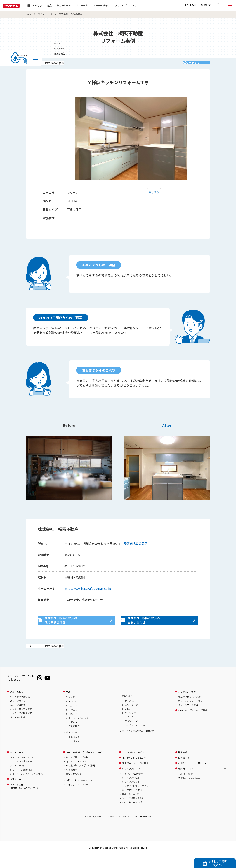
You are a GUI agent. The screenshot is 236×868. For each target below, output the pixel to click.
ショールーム (76, 5)
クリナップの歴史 (131, 795)
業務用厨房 (74, 739)
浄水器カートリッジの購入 (135, 776)
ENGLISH (190, 5)
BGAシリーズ (131, 734)
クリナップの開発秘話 (21, 726)
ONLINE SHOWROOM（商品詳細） (139, 744)
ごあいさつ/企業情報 (132, 786)
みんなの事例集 (18, 718)
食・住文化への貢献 (132, 803)
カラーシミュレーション (190, 714)
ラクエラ (73, 723)
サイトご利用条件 (93, 829)
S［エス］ (130, 722)
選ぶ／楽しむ (17, 705)
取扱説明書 (72, 783)
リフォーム (94, 5)
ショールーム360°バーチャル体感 (26, 787)
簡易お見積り (190, 710)
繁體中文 (206, 5)
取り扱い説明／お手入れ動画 (80, 778)
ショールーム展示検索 (21, 783)
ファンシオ (130, 726)
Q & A (77, 774)
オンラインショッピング (134, 771)
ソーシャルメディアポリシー (118, 829)
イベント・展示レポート (134, 815)
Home (29, 14)
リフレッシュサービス (133, 765)
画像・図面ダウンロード (190, 718)
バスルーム (226, 48)
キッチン (225, 43)
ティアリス (130, 713)
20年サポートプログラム (78, 797)
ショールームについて (21, 778)
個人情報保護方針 (143, 829)
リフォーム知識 (18, 730)
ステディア (74, 719)
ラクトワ (129, 730)
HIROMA (73, 735)
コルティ (73, 727)
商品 (68, 705)
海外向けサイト (186, 782)
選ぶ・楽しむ (46, 5)
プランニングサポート (189, 705)
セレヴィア (74, 750)
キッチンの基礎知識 (20, 710)
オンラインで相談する (21, 774)
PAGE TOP (118, 847)
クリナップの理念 (131, 791)
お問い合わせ (79, 793)
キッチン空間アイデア (21, 722)
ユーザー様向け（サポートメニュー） (85, 765)
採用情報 (183, 765)
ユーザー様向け (113, 5)
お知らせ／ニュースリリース (192, 776)
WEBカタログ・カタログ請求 (193, 723)
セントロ (73, 715)
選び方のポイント (19, 714)
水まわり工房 (45, 14)
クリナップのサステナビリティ (137, 799)
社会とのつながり (131, 807)
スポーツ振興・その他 (133, 811)
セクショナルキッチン (80, 731)
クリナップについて (137, 5)
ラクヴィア (74, 754)
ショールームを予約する (22, 770)
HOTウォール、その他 (136, 738)
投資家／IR (184, 771)
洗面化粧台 (226, 53)
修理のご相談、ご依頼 (77, 770)
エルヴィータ (131, 718)
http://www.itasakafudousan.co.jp (88, 593)
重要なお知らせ (74, 787)
